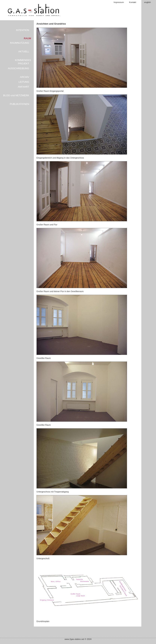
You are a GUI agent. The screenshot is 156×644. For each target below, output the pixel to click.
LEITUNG (24, 82)
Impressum (119, 2)
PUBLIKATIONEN (19, 104)
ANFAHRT (23, 87)
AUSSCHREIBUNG (19, 68)
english (147, 2)
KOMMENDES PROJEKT (23, 62)
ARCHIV (25, 77)
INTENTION (23, 30)
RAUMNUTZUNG (20, 43)
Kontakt (133, 2)
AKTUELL (24, 51)
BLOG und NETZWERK (16, 95)
